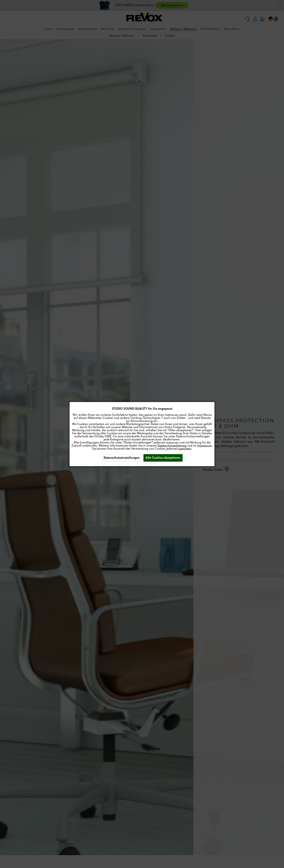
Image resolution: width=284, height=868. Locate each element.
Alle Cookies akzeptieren (163, 458)
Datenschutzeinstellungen (122, 458)
